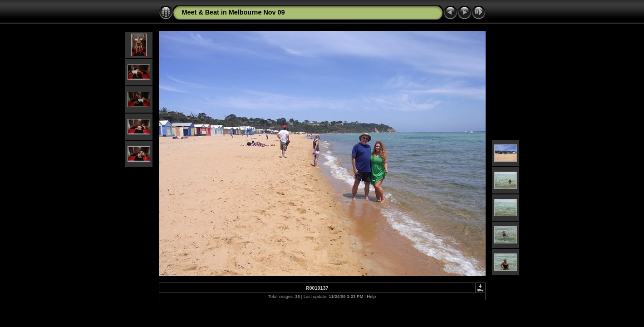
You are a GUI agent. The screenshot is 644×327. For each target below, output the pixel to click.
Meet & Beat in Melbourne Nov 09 (234, 12)
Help (371, 296)
